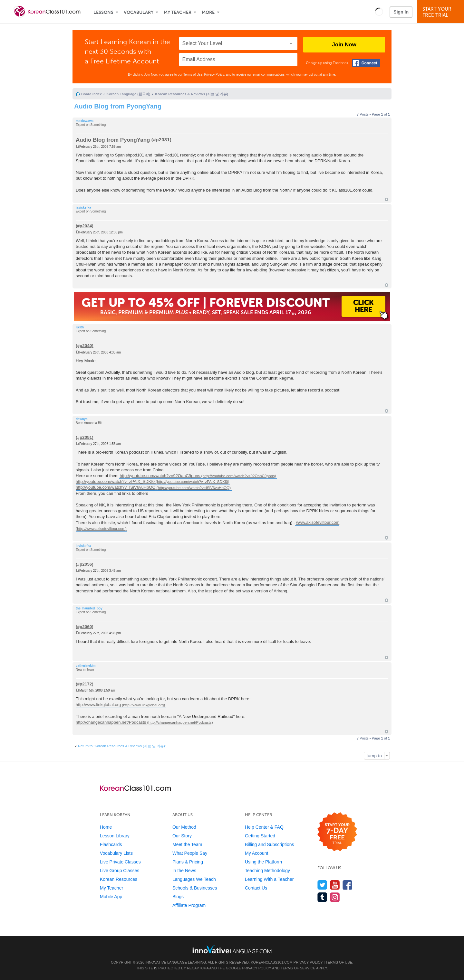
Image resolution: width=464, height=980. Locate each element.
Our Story (182, 836)
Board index (92, 94)
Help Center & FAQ (264, 827)
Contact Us (256, 888)
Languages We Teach (194, 879)
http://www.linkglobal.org (98, 705)
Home (106, 827)
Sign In (401, 12)
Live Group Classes (120, 871)
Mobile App (111, 897)
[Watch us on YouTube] (335, 885)
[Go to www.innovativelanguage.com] (232, 949)
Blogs (178, 897)
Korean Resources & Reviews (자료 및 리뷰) (192, 94)
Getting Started (260, 836)
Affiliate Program (189, 905)
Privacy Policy (214, 75)
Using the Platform (263, 862)
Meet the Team (187, 844)
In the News (184, 871)
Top (387, 199)
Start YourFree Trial (442, 12)
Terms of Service (298, 968)
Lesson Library (115, 836)
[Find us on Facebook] (348, 885)
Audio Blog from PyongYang (118, 106)
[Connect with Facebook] (366, 63)
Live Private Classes (120, 862)
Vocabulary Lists (116, 853)
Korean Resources (119, 879)
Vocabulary (139, 12)
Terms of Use (193, 75)
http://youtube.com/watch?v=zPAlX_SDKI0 (115, 481)
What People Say (190, 853)
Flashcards (111, 844)
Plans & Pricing (188, 862)
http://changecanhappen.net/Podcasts (111, 722)
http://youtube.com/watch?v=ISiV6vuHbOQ (116, 488)
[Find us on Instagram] (335, 897)
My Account (256, 853)
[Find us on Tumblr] (322, 897)
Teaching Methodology (267, 871)
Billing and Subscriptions (270, 844)
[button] (379, 12)
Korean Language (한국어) (128, 94)
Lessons (103, 12)
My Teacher (178, 12)
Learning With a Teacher (269, 879)
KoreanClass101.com (272, 962)
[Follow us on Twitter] (322, 885)
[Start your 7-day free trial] (337, 832)
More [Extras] (208, 12)
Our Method (184, 827)
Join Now (344, 45)
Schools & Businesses (195, 888)
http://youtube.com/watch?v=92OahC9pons (160, 476)
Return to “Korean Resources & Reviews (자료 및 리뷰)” (122, 746)
